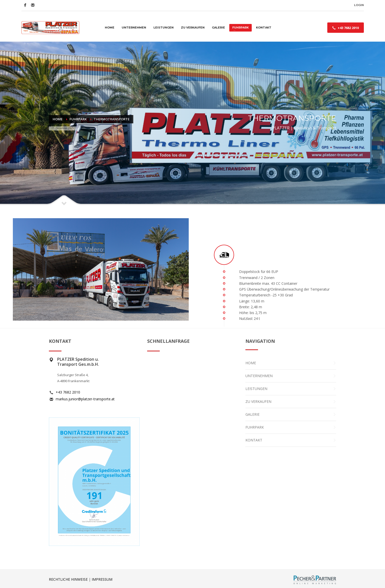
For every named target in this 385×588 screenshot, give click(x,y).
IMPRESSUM (102, 579)
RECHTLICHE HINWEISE (68, 579)
